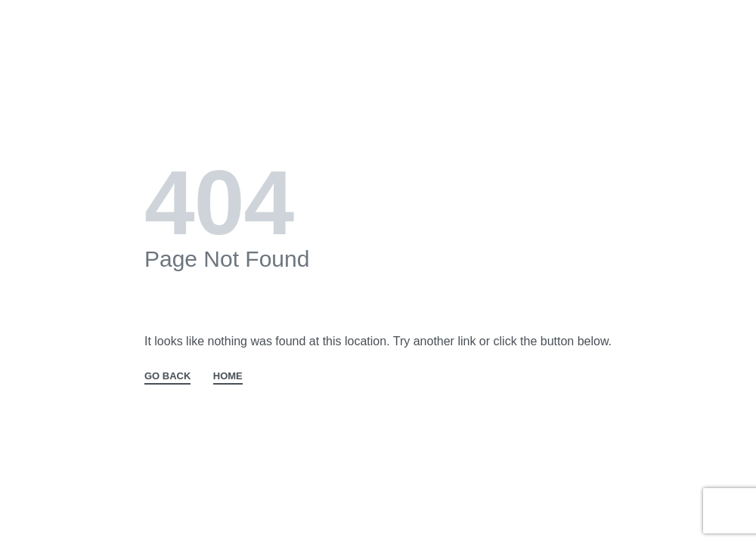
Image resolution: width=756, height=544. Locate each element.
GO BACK (167, 376)
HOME (228, 376)
